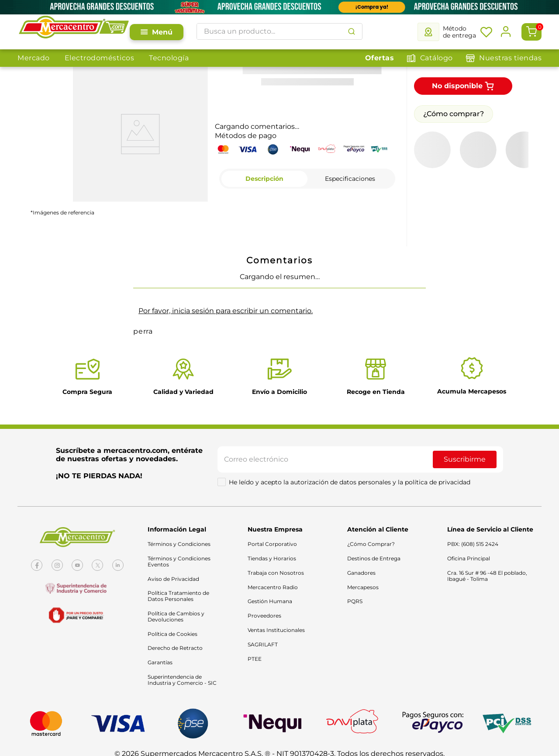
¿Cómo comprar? (454, 96)
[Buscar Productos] (353, 31)
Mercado (34, 58)
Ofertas (380, 58)
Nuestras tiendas (510, 58)
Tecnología (169, 58)
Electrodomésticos (100, 58)
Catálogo (437, 58)
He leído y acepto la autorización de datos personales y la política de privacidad (350, 465)
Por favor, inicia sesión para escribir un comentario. (226, 293)
